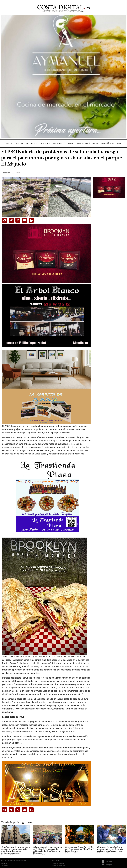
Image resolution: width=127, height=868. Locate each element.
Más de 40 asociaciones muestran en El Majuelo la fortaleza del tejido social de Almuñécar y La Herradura (47, 850)
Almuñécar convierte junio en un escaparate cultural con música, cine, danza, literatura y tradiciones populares (15, 850)
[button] (5, 220)
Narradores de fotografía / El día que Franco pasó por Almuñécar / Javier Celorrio (79, 849)
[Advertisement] (110, 234)
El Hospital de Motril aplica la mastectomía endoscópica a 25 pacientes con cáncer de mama (110, 849)
